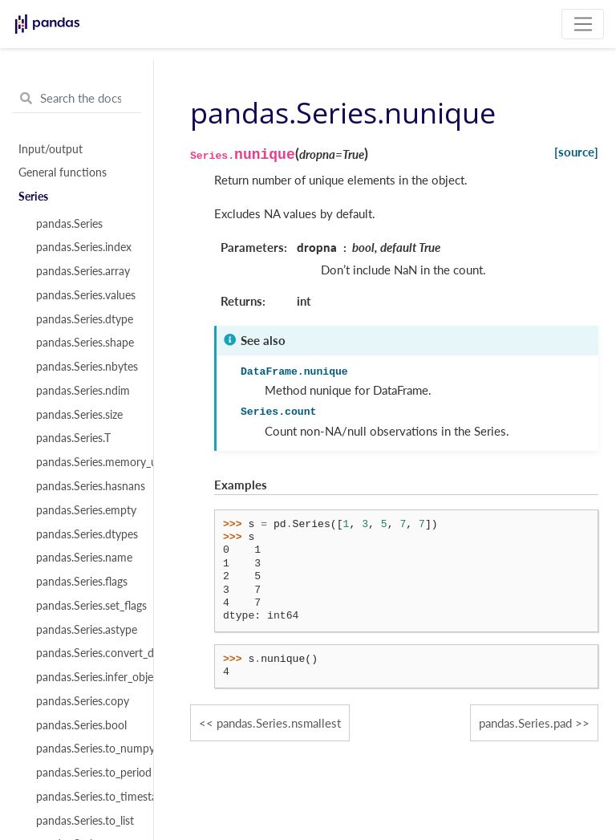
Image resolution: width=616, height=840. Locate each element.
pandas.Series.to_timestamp (86, 797)
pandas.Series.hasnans (86, 486)
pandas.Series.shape (85, 343)
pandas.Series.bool (81, 725)
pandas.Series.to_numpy (86, 749)
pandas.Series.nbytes (86, 367)
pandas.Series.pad (525, 723)
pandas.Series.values (86, 295)
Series (33, 197)
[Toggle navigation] (583, 24)
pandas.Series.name (84, 558)
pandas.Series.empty (86, 510)
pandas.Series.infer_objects (86, 677)
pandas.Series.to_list (85, 821)
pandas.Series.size (79, 415)
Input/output (51, 149)
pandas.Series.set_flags (86, 606)
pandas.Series (69, 224)
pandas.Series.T (73, 438)
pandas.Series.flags (82, 582)
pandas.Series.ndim (83, 391)
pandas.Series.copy (83, 701)
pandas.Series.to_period (86, 773)
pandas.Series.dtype (85, 319)
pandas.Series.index (84, 247)
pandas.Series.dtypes (86, 534)
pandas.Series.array (83, 271)
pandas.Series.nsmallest (279, 723)
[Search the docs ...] (77, 99)
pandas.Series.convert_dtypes (86, 653)
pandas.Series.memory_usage (86, 462)
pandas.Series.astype (86, 630)
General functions (63, 172)
